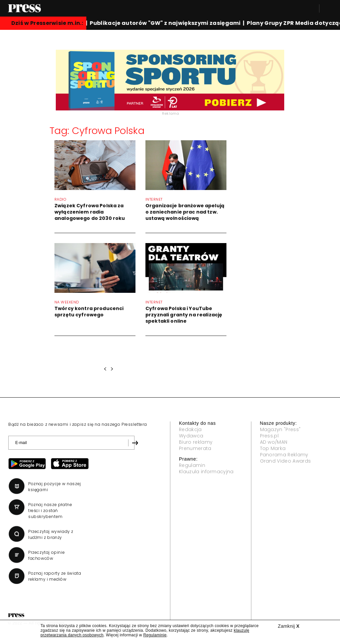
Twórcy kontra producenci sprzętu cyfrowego (89, 312)
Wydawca (191, 436)
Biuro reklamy (196, 442)
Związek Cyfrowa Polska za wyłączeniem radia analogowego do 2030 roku (90, 212)
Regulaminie (155, 635)
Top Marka (273, 448)
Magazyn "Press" (280, 429)
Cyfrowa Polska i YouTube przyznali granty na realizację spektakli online (184, 315)
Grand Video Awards (286, 461)
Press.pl (269, 436)
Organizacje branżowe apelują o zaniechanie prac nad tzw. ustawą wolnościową (185, 212)
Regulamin (192, 465)
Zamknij (289, 626)
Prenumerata (195, 448)
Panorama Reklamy (284, 455)
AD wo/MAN (274, 442)
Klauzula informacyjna (206, 472)
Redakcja (190, 429)
